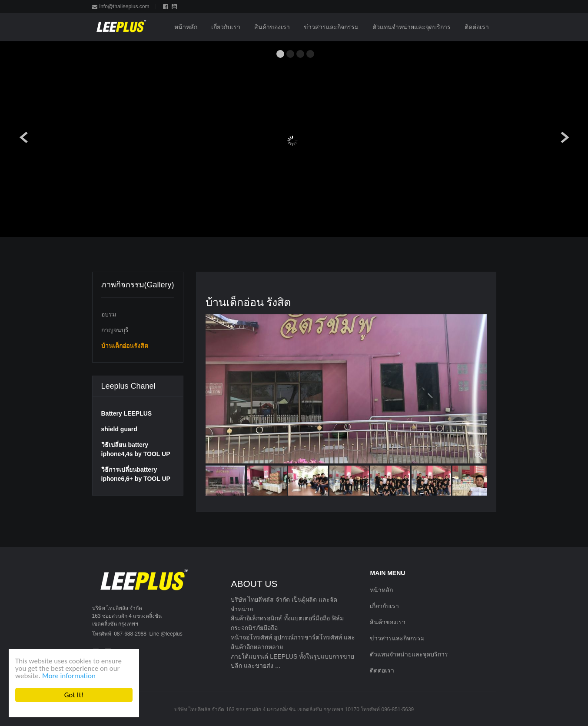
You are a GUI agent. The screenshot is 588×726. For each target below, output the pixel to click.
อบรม (109, 314)
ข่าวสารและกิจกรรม (397, 638)
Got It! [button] (74, 695)
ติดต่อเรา (382, 670)
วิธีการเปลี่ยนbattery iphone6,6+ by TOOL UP (136, 474)
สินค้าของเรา (388, 622)
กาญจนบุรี (115, 330)
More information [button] (69, 676)
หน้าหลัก (381, 590)
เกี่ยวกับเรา (384, 606)
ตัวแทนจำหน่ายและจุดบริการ (409, 654)
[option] (346, 389)
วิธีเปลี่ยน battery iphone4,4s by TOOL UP (136, 449)
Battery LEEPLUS (127, 413)
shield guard (119, 429)
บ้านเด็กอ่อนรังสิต (125, 346)
